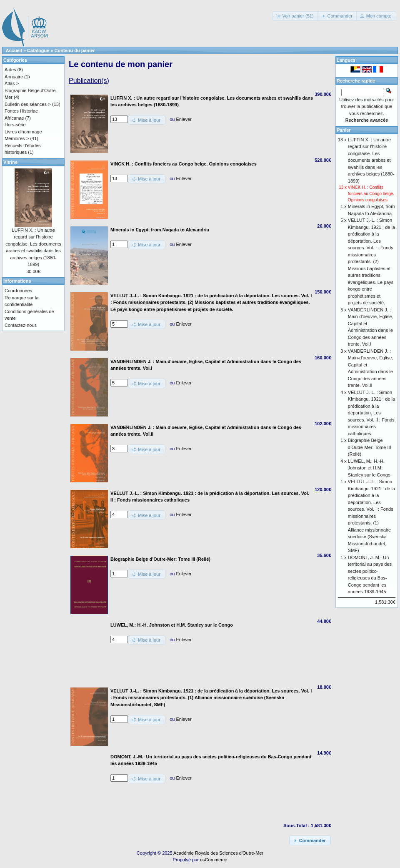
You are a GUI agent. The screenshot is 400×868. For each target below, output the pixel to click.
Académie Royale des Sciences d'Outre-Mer (218, 853)
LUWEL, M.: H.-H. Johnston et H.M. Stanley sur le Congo (369, 468)
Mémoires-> (17, 138)
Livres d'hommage (23, 132)
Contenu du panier (75, 50)
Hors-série (15, 125)
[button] (295, 16)
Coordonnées (18, 291)
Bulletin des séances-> (28, 104)
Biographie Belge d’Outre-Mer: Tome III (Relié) (370, 447)
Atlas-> (12, 83)
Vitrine (10, 162)
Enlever (184, 119)
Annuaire (14, 77)
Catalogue (38, 50)
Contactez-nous (21, 325)
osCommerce (214, 860)
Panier (344, 130)
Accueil (14, 50)
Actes (10, 70)
